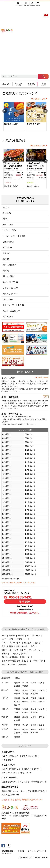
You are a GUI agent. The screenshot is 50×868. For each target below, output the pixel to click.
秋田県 (42, 683)
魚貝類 (21, 635)
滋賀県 (25, 709)
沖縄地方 (5, 737)
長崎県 (33, 729)
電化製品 (22, 664)
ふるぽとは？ (7, 760)
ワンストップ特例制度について (33, 782)
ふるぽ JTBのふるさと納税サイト (9, 39)
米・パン (36, 635)
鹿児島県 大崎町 (11, 124)
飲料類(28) (7, 248)
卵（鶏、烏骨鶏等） (10, 657)
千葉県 (17, 694)
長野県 (25, 701)
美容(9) (6, 271)
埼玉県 (42, 690)
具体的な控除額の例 (10, 795)
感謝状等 (6, 654)
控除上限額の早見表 (36, 791)
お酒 (27, 639)
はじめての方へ (18, 5)
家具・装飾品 (22, 646)
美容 (33, 646)
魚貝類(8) (7, 213)
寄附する (38, 5)
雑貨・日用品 (20, 650)
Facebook (3, 845)
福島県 (25, 686)
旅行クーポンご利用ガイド (31, 84)
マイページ (33, 5)
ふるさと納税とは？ (10, 756)
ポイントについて (9, 773)
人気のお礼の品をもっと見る (38, 146)
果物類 (12, 635)
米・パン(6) (8, 225)
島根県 (25, 717)
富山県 (25, 698)
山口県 (17, 720)
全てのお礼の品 (44, 84)
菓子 (4, 646)
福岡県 (17, 729)
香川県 (25, 725)
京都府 (29, 186)
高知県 (42, 725)
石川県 (33, 698)
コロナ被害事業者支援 (11, 661)
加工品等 (28, 643)
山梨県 (17, 701)
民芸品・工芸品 (8, 664)
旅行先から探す (6, 84)
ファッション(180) (11, 288)
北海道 (17, 678)
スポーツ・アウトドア (33, 661)
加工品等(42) (8, 242)
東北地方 (5, 682)
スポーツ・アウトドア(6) (13, 305)
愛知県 (17, 705)
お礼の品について (31, 769)
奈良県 (25, 712)
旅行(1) (6, 207)
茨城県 (17, 690)
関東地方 (5, 690)
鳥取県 (17, 717)
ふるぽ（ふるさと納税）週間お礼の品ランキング (22, 800)
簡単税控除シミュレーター (13, 791)
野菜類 (19, 639)
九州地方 (8, 183)
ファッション (35, 650)
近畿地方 (30, 183)
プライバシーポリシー (36, 851)
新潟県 (17, 698)
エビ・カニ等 (7, 639)
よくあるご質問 (26, 5)
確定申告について (9, 782)
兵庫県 (17, 712)
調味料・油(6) (9, 276)
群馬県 (33, 690)
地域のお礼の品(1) (10, 294)
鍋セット (26, 657)
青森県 (17, 683)
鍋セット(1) (8, 299)
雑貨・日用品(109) (11, 282)
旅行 (4, 635)
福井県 (42, 698)
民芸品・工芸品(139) (12, 311)
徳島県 (17, 725)
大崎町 (15, 186)
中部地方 (5, 698)
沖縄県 (17, 737)
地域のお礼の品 (19, 654)
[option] (14, 117)
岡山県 (33, 717)
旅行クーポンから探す (19, 84)
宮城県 (33, 683)
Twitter (9, 845)
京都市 (36, 186)
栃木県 (25, 690)
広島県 (42, 717)
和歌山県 (34, 712)
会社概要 (21, 851)
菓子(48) (6, 253)
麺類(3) (6, 259)
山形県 (17, 686)
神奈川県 (34, 694)
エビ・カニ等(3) (10, 230)
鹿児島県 (8, 186)
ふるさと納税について (11, 769)
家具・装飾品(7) (10, 265)
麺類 (11, 646)
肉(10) (5, 219)
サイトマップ (6, 854)
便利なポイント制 (30, 756)
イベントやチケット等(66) (14, 236)
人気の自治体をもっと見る (38, 99)
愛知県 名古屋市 (33, 124)
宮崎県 (25, 733)
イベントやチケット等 (11, 643)
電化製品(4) (8, 317)
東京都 (25, 694)
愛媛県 (33, 725)
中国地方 (5, 717)
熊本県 (42, 729)
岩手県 (25, 683)
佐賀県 (25, 729)
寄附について (26, 773)
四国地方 (5, 725)
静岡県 (42, 701)
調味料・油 (7, 650)
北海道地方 (6, 678)
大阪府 (42, 709)
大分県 (17, 733)
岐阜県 (33, 701)
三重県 (17, 709)
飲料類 (38, 643)
